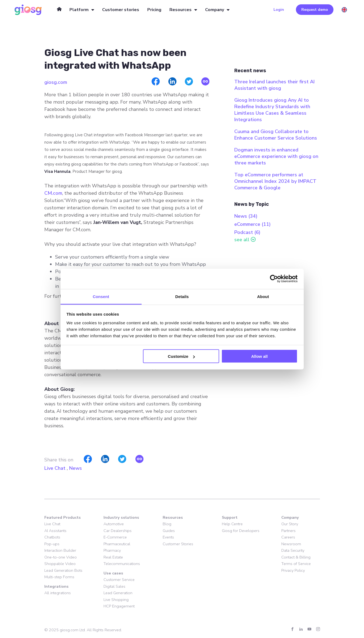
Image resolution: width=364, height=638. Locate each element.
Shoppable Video (60, 564)
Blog (167, 524)
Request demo (315, 10)
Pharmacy (112, 550)
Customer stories (121, 10)
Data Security (293, 550)
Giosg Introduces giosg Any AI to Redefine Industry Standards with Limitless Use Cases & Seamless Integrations (272, 110)
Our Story (290, 524)
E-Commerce (115, 537)
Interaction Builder (60, 550)
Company (215, 10)
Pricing (154, 10)
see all (242, 240)
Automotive (114, 524)
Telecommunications (122, 564)
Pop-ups (52, 544)
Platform (79, 10)
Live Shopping (116, 600)
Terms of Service (296, 564)
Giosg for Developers (241, 531)
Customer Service (119, 580)
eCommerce (253, 224)
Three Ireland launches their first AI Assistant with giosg (274, 85)
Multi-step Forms (59, 577)
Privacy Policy (293, 570)
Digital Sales (114, 586)
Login (279, 10)
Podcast (247, 232)
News (76, 468)
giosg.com (56, 82)
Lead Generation (118, 593)
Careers (288, 537)
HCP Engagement (119, 606)
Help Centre (232, 524)
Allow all (260, 356)
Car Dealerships (118, 531)
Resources (181, 10)
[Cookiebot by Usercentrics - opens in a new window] (274, 279)
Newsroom (291, 544)
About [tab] (263, 296)
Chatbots (52, 537)
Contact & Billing (296, 557)
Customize (181, 356)
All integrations (58, 593)
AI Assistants (55, 531)
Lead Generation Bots (63, 570)
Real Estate (113, 557)
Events (168, 537)
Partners (288, 531)
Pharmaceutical (117, 544)
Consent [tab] (101, 296)
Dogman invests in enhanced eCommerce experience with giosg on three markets (276, 156)
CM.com (53, 193)
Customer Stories (178, 544)
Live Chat (55, 468)
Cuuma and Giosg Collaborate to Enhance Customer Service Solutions (276, 135)
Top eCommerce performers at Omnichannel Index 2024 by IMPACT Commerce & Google (275, 181)
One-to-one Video (61, 557)
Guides (169, 531)
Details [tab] (182, 296)
